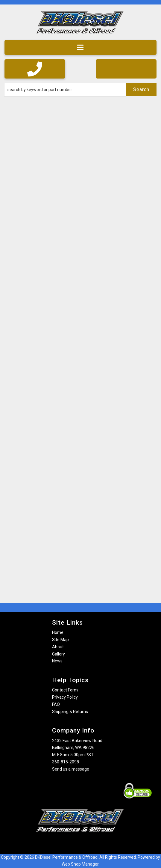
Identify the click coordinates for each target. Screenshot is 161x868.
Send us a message (71, 769)
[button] (80, 90)
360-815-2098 (66, 762)
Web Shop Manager (80, 864)
